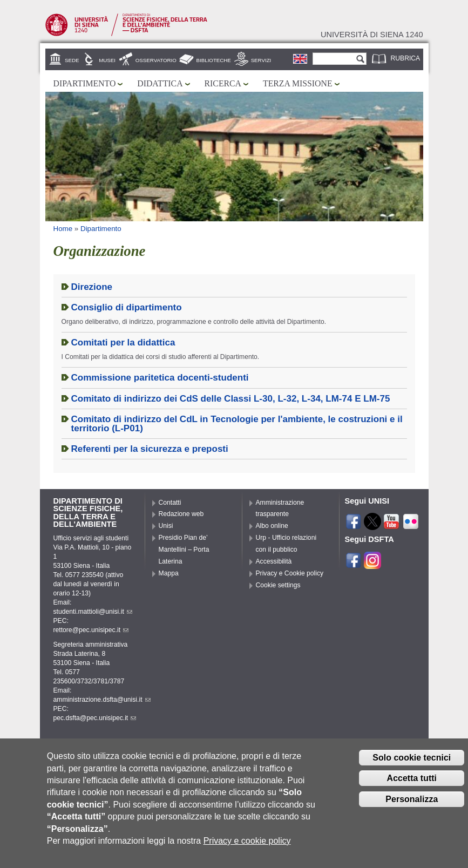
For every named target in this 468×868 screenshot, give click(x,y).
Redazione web (181, 514)
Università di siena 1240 (372, 35)
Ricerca (223, 83)
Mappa (169, 573)
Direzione (92, 287)
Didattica (160, 83)
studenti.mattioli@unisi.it (93, 612)
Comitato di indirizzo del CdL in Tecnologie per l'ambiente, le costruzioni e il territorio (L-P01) (237, 424)
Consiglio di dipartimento (127, 307)
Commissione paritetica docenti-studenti (160, 378)
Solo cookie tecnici (412, 767)
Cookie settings (278, 585)
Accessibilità (274, 561)
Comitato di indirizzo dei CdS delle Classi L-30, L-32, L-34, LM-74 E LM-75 (231, 399)
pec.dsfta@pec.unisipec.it (95, 718)
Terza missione (298, 83)
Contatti (170, 503)
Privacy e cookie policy (247, 851)
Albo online (272, 526)
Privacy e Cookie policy (290, 573)
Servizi (261, 60)
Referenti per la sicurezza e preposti (150, 449)
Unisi (166, 526)
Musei (107, 60)
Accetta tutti (412, 788)
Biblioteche (214, 60)
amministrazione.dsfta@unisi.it (102, 700)
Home (63, 229)
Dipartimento (85, 83)
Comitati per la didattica (123, 343)
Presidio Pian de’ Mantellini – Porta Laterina (184, 550)
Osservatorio (156, 60)
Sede (72, 60)
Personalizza (412, 809)
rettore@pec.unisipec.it (91, 630)
